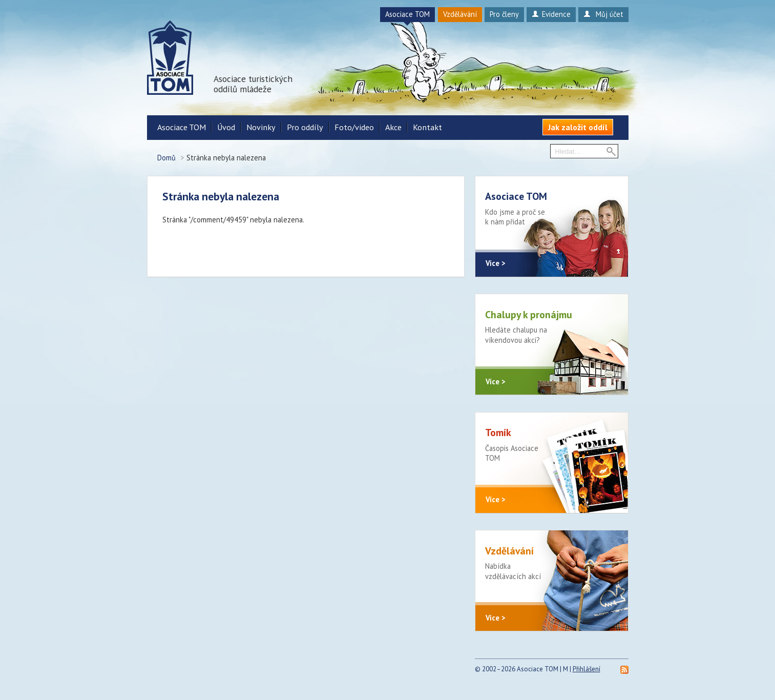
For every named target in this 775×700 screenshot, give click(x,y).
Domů (166, 158)
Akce (393, 127)
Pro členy (504, 14)
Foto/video (354, 127)
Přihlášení (587, 672)
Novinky (261, 127)
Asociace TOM (407, 14)
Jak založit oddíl (578, 127)
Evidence (551, 14)
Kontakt (427, 127)
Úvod (226, 127)
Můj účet (603, 14)
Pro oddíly (305, 127)
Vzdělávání (460, 14)
